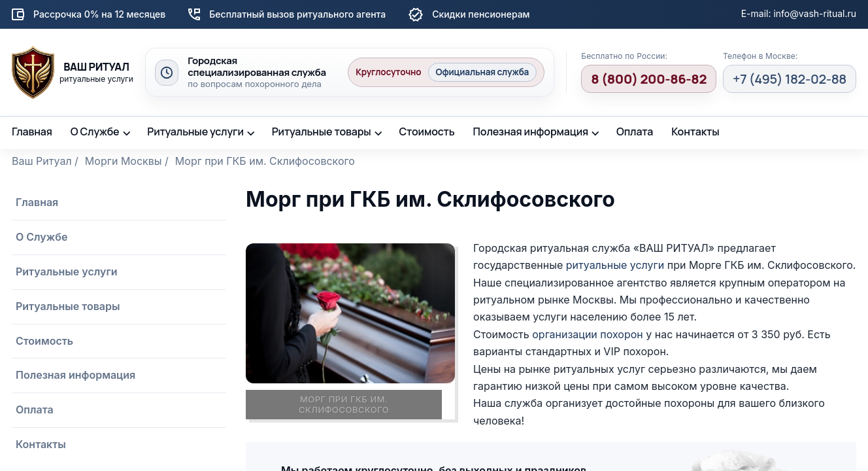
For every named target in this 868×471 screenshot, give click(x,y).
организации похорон (588, 334)
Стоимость (426, 131)
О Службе (95, 131)
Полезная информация (531, 131)
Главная (32, 131)
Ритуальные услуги (195, 131)
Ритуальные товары (322, 131)
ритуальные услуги (615, 265)
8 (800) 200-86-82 (649, 79)
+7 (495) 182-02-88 (790, 79)
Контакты (695, 131)
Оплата (635, 131)
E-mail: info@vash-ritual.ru (799, 13)
